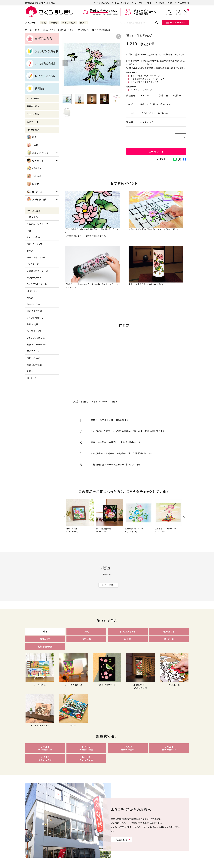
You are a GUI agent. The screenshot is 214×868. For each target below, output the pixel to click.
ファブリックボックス (37, 338)
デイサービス (69, 23)
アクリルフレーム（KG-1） (141, 90)
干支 (44, 23)
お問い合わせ (165, 3)
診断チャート (33, 122)
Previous (65, 63)
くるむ (32, 145)
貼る (37, 30)
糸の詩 (30, 298)
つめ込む (34, 176)
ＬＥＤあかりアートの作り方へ (154, 113)
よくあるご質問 (122, 3)
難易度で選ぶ (33, 106)
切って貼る (83, 30)
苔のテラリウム (34, 351)
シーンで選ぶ (33, 114)
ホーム (28, 30)
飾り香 (30, 251)
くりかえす (34, 168)
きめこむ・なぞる (38, 153)
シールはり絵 (33, 304)
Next (119, 63)
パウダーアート (34, 277)
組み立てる (35, 160)
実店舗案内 (183, 3)
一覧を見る (32, 217)
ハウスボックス (34, 331)
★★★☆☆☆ (147, 122)
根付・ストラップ (35, 244)
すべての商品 (33, 98)
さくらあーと (33, 264)
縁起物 (54, 23)
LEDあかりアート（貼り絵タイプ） (59, 30)
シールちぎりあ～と (36, 257)
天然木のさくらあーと (37, 271)
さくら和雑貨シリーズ (37, 318)
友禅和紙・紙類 (37, 199)
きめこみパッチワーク (37, 224)
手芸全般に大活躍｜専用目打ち (144, 82)
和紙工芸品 (32, 324)
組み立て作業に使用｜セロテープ (145, 76)
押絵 (29, 231)
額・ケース (34, 192)
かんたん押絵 (33, 237)
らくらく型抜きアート (37, 284)
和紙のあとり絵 (34, 311)
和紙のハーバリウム (36, 344)
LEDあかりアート (35, 291)
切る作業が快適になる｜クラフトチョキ (147, 79)
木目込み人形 (34, 358)
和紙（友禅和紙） (35, 365)
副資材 (83, 23)
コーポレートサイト (144, 3)
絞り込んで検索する (175, 22)
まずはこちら (103, 3)
